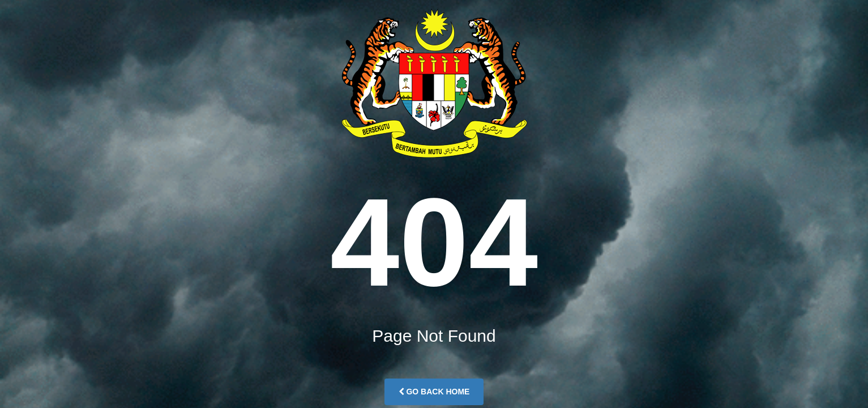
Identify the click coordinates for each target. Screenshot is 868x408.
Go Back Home (434, 392)
